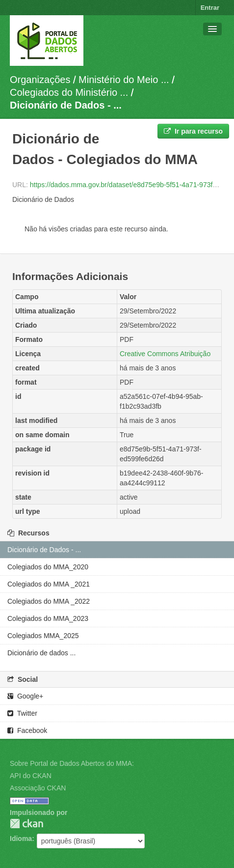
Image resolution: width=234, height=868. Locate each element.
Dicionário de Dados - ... (66, 105)
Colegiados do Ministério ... (69, 92)
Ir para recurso (193, 131)
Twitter (22, 713)
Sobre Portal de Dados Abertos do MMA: (72, 763)
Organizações (40, 80)
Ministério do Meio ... (124, 80)
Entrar (210, 8)
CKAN (26, 824)
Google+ (25, 696)
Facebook (27, 730)
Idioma (21, 839)
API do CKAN (31, 776)
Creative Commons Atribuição (165, 354)
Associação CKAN (38, 788)
